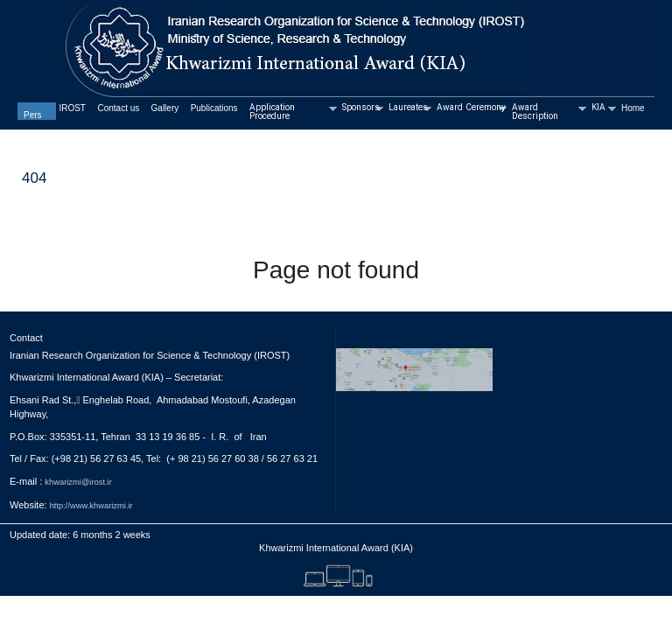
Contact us (118, 108)
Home (633, 108)
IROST (72, 108)
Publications (214, 108)
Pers (33, 115)
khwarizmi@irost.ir (78, 482)
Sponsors (362, 108)
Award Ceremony (471, 108)
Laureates (409, 108)
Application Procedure (292, 112)
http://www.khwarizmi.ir (91, 506)
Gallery (165, 108)
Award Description (548, 112)
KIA (603, 108)
